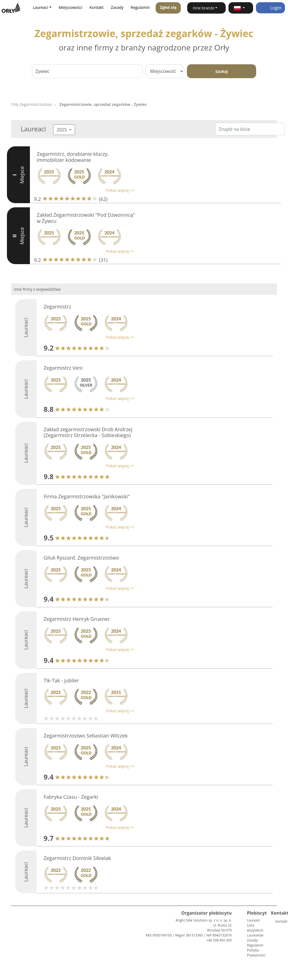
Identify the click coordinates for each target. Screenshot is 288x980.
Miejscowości (71, 7)
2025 (62, 130)
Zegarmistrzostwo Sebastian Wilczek (85, 736)
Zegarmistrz (57, 307)
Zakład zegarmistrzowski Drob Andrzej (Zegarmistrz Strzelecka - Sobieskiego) (88, 432)
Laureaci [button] (41, 7)
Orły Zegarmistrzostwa (31, 104)
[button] (241, 8)
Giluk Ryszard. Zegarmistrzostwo (81, 558)
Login (270, 8)
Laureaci (254, 920)
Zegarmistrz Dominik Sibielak (77, 858)
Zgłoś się (168, 7)
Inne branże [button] (204, 8)
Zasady (117, 7)
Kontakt (97, 7)
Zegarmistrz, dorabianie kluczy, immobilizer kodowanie (73, 157)
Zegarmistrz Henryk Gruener (77, 619)
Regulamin (140, 7)
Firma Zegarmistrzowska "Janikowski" (87, 496)
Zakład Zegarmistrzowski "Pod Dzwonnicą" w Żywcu (86, 218)
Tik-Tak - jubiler (61, 680)
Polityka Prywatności (256, 953)
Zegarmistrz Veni (63, 368)
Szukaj (221, 71)
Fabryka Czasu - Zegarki (71, 797)
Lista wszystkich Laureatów (255, 930)
